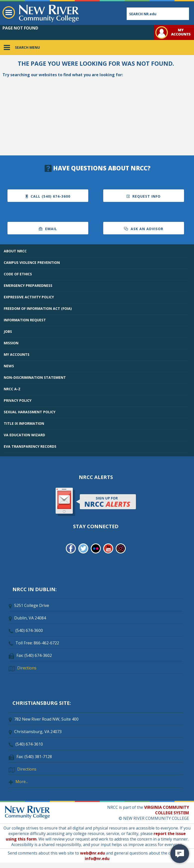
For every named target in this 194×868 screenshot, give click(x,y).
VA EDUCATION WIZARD (24, 435)
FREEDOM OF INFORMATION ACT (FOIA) (38, 308)
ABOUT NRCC (15, 251)
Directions (27, 668)
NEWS (9, 366)
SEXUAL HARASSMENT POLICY (30, 412)
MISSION (11, 343)
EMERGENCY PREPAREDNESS (28, 285)
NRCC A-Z (12, 389)
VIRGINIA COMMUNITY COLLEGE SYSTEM (167, 810)
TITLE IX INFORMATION (24, 423)
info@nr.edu (97, 859)
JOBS (8, 331)
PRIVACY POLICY (18, 400)
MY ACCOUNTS (17, 354)
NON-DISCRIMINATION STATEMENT (35, 377)
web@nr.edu (93, 853)
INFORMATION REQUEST (25, 320)
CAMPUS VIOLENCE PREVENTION (32, 262)
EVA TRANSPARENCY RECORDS (30, 446)
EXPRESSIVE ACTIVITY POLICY (29, 297)
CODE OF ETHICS (18, 274)
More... (22, 782)
